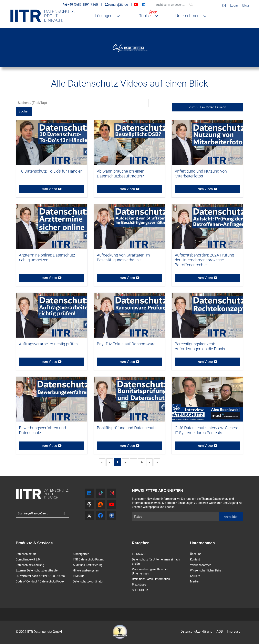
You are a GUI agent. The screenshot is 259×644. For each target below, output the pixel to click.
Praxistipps (139, 585)
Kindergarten (81, 554)
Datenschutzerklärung (197, 631)
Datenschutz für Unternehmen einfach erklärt (156, 562)
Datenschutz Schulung (30, 565)
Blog (246, 5)
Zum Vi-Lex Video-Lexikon (208, 107)
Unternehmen (187, 16)
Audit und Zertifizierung (88, 565)
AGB (220, 631)
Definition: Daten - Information (151, 579)
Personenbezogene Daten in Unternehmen (150, 571)
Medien (195, 581)
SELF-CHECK (140, 590)
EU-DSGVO (139, 554)
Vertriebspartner (200, 565)
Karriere (195, 576)
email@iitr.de (116, 4)
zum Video (51, 189)
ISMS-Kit (78, 576)
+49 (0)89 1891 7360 (80, 4)
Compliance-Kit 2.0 (28, 559)
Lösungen (104, 16)
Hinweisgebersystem (86, 570)
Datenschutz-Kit (26, 554)
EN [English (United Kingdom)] (224, 6)
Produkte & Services (34, 543)
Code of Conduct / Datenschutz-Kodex (40, 581)
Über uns (196, 554)
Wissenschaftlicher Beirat (206, 570)
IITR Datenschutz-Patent (88, 559)
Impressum (235, 631)
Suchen (194, 6)
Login (234, 5)
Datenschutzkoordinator (88, 581)
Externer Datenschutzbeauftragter (37, 570)
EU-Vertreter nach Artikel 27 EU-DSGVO (40, 576)
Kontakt (195, 559)
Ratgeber (140, 543)
